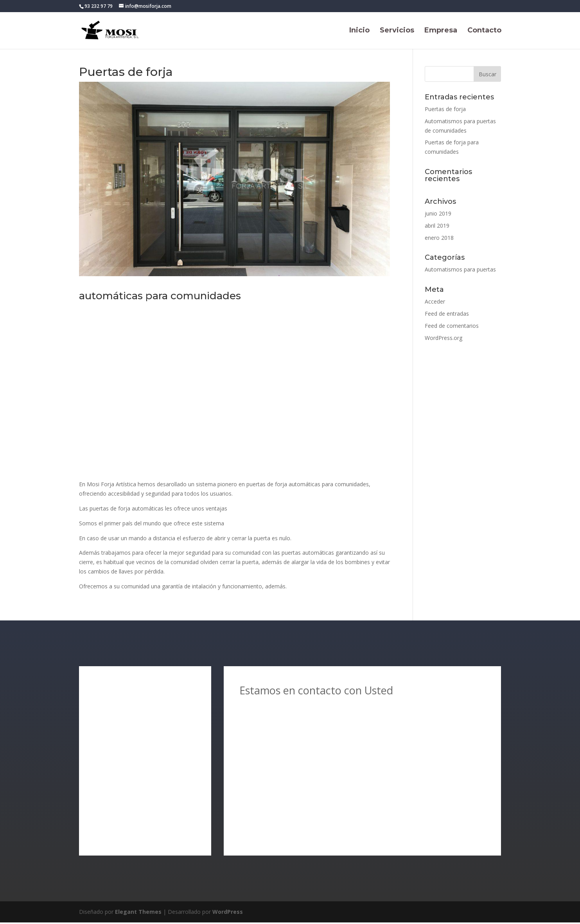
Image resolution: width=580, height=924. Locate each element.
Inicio (359, 31)
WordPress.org (444, 338)
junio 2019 (438, 213)
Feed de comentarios (452, 326)
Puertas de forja (445, 109)
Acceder (435, 301)
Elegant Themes (138, 913)
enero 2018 (439, 238)
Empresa (441, 31)
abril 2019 (437, 226)
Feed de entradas (447, 314)
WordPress (228, 913)
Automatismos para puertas (460, 269)
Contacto (484, 31)
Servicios (397, 31)
